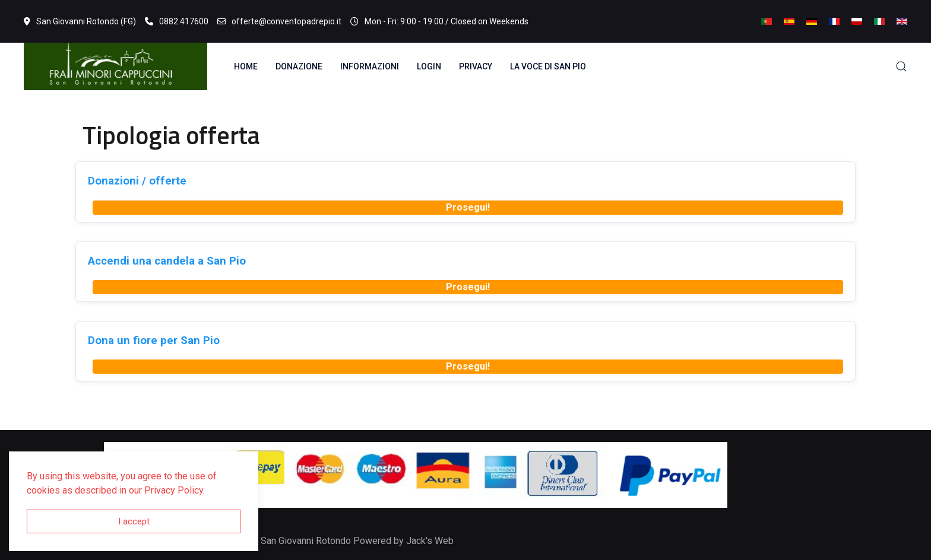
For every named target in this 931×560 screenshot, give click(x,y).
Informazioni (370, 66)
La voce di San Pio (548, 66)
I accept (134, 521)
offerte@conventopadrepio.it (279, 21)
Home (246, 66)
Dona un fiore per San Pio (154, 340)
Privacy (476, 66)
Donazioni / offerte (137, 181)
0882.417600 (177, 21)
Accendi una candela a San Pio (167, 261)
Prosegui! (468, 207)
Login (429, 66)
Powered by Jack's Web (403, 541)
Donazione (299, 66)
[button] (901, 66)
